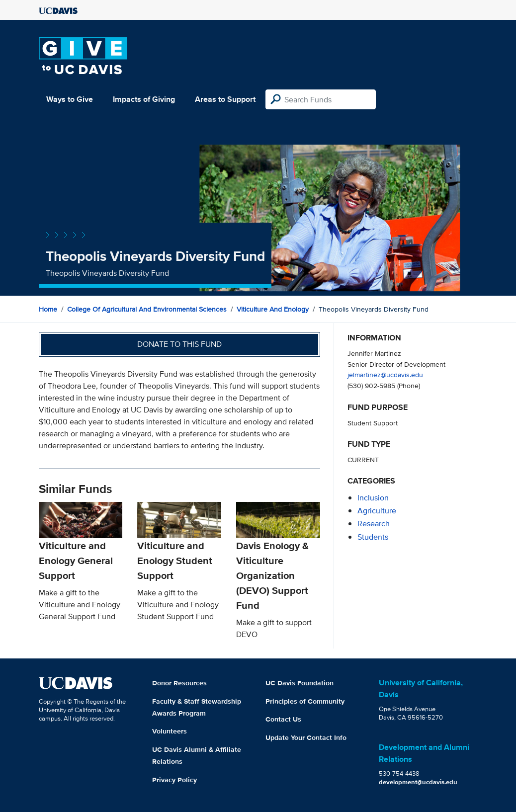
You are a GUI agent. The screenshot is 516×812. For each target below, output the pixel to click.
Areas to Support (225, 99)
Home (48, 309)
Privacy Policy (174, 780)
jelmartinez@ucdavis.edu (385, 374)
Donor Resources (179, 683)
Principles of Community (305, 701)
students (373, 537)
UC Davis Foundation (300, 683)
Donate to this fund (179, 344)
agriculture (377, 511)
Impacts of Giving (144, 99)
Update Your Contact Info (306, 737)
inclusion (373, 498)
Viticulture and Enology (273, 309)
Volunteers (170, 731)
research (374, 524)
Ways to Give (70, 99)
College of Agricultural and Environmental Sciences (147, 309)
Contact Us (283, 719)
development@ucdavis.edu (418, 782)
